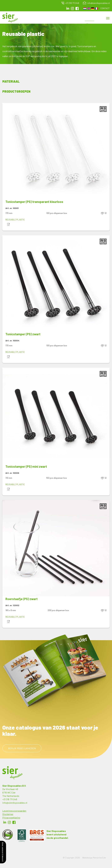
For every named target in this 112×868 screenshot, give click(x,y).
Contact (105, 8)
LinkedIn (68, 9)
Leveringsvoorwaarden (14, 811)
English (89, 9)
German (93, 9)
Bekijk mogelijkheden (22, 748)
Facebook (14, 822)
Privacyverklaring (11, 818)
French (96, 9)
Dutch (85, 9)
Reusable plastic (15, 220)
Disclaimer (8, 814)
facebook (77, 9)
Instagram (72, 9)
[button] (56, 151)
